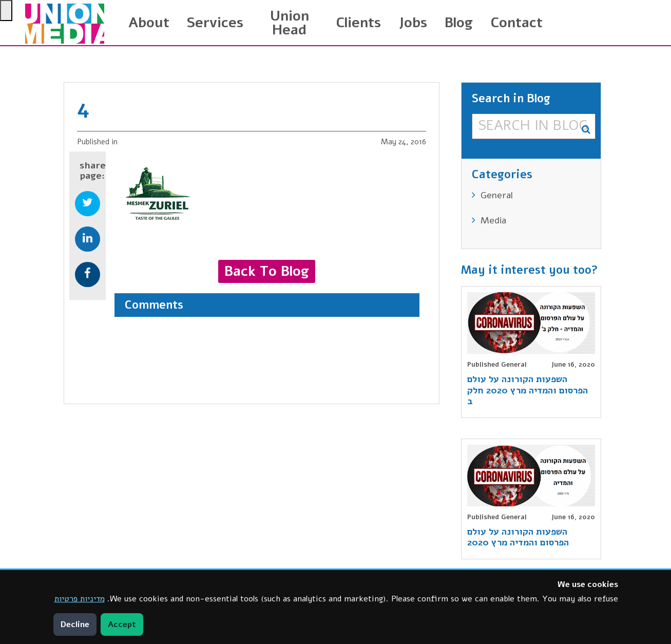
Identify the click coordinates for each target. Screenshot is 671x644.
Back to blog (267, 271)
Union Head (290, 23)
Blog (459, 23)
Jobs (413, 23)
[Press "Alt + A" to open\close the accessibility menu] (6, 11)
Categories (502, 176)
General (497, 195)
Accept (122, 624)
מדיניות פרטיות (80, 599)
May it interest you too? (530, 270)
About (149, 23)
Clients (358, 23)
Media (493, 220)
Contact (516, 23)
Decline (75, 624)
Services (215, 23)
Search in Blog (511, 100)
